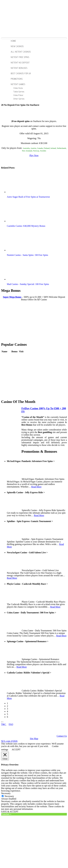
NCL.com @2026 (9, 741)
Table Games (19, 92)
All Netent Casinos (21, 52)
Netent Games (18, 84)
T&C (4, 724)
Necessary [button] (6, 793)
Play (21, 356)
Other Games (19, 99)
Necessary (9, 796)
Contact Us (62, 736)
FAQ (11, 724)
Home (13, 41)
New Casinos (17, 47)
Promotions (17, 79)
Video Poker (18, 95)
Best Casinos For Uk (21, 74)
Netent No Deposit (20, 63)
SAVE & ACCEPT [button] (10, 812)
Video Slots (18, 88)
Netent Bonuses (19, 68)
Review (15, 356)
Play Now (34, 155)
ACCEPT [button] (16, 750)
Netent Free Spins (20, 57)
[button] (23, 182)
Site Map (34, 739)
